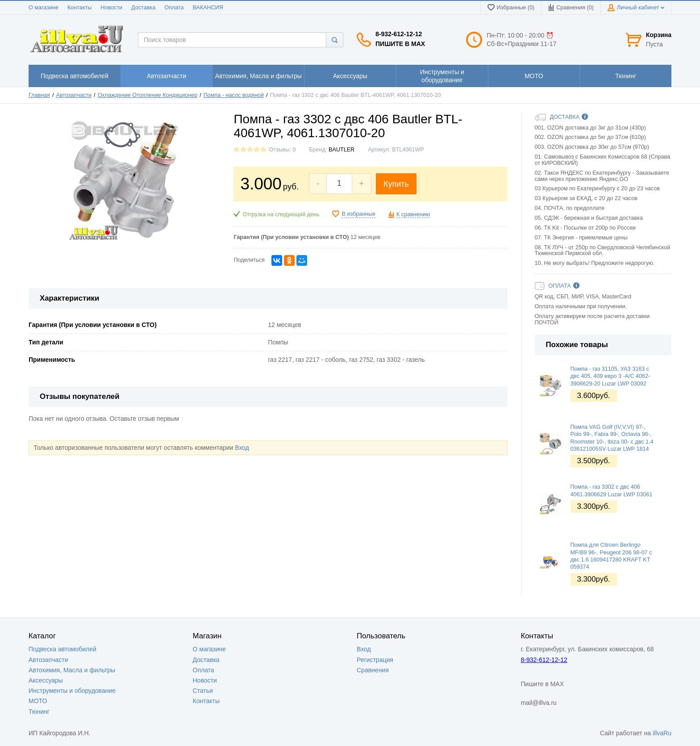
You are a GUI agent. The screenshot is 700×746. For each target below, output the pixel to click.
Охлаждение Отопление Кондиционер (148, 95)
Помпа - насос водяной (234, 95)
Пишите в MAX (400, 44)
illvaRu (662, 733)
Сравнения (373, 670)
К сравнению (413, 214)
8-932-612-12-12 (399, 34)
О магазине (44, 8)
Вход (242, 448)
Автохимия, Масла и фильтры (72, 670)
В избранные (358, 214)
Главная (39, 95)
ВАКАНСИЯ (208, 8)
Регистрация (375, 660)
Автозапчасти (74, 95)
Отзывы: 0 (282, 150)
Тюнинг (39, 712)
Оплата (174, 8)
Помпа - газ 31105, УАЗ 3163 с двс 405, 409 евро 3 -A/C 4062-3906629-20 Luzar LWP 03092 (610, 376)
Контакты (79, 8)
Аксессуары (46, 680)
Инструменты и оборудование (72, 691)
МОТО (38, 701)
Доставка (143, 8)
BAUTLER (342, 150)
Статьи (203, 691)
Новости (111, 8)
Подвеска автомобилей (62, 649)
